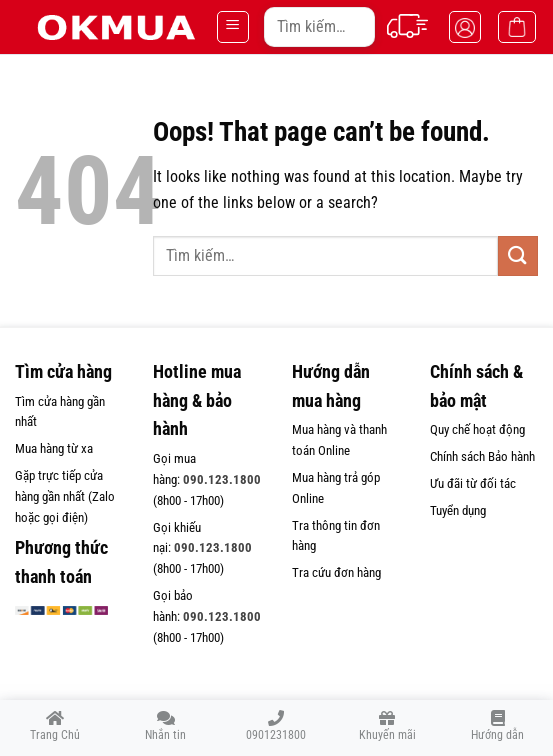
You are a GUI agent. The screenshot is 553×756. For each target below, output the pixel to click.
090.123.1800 (222, 479)
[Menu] (233, 27)
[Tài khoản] (465, 27)
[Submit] (352, 26)
